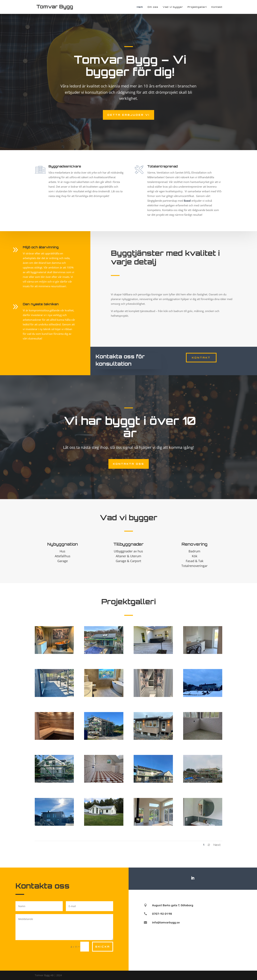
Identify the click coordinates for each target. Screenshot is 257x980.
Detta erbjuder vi (128, 115)
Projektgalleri (197, 7)
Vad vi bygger (173, 7)
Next (217, 845)
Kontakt (217, 7)
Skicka (103, 947)
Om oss (153, 7)
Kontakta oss (129, 464)
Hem (140, 7)
